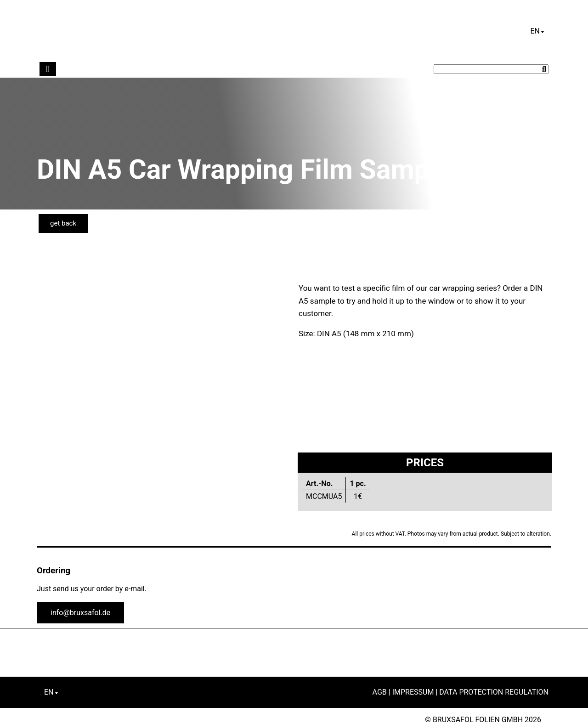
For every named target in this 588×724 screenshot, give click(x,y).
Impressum (413, 692)
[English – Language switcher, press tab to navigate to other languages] (537, 31)
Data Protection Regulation (494, 692)
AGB (380, 692)
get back (63, 223)
